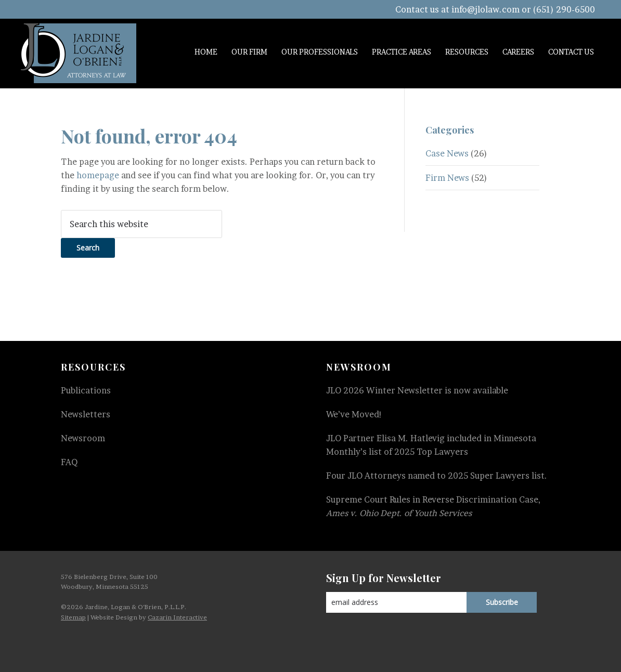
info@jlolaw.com (486, 9)
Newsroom (83, 438)
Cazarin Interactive (177, 617)
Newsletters (86, 414)
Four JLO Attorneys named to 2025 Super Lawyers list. (437, 476)
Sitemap (73, 617)
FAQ (69, 462)
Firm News (447, 178)
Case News (447, 153)
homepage (98, 175)
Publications (86, 390)
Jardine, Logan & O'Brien (79, 53)
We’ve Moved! (354, 414)
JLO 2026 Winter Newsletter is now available (417, 390)
